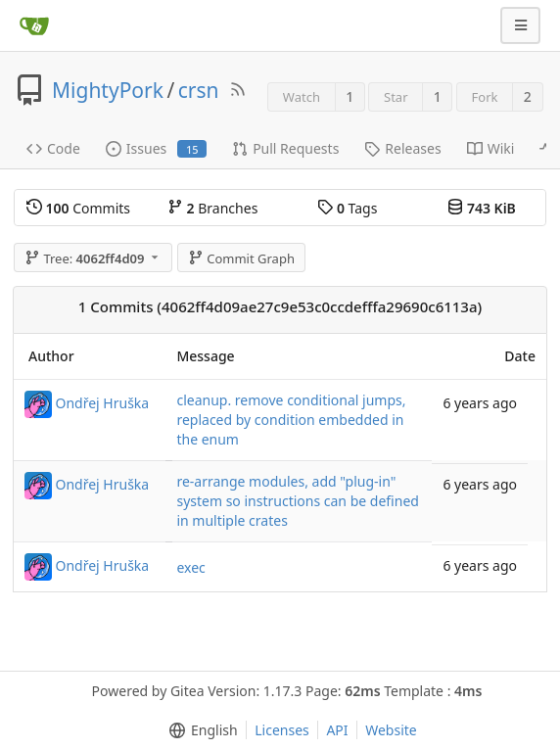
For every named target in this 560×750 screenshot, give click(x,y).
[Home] (34, 25)
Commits (78, 208)
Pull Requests (285, 148)
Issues (156, 148)
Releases (402, 148)
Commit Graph (241, 258)
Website (391, 730)
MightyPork (108, 90)
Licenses (282, 730)
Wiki (491, 148)
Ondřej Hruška (103, 403)
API (337, 730)
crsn (199, 90)
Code (53, 148)
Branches (212, 208)
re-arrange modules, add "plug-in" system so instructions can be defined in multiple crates (297, 501)
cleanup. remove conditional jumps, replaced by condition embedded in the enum (291, 420)
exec (190, 567)
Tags (347, 208)
